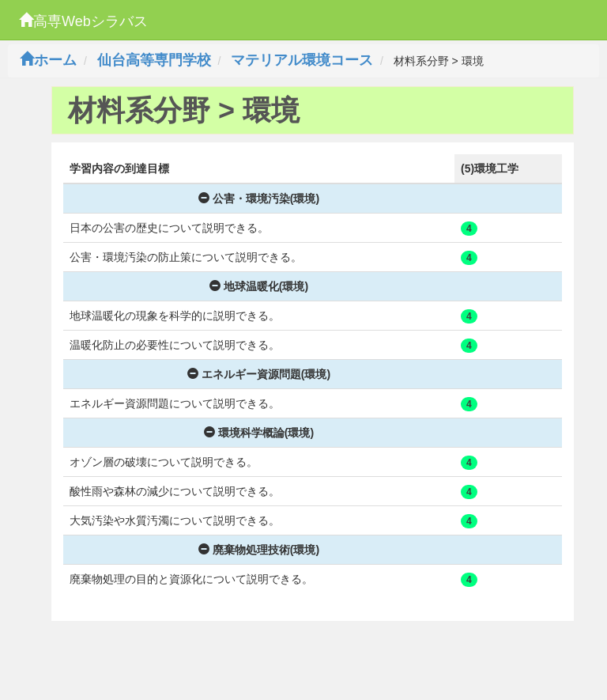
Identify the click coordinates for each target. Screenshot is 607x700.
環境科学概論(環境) (259, 433)
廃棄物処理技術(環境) (259, 550)
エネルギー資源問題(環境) (259, 374)
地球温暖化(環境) (259, 286)
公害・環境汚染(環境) (259, 199)
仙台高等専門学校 (154, 60)
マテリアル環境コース (302, 60)
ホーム (48, 60)
